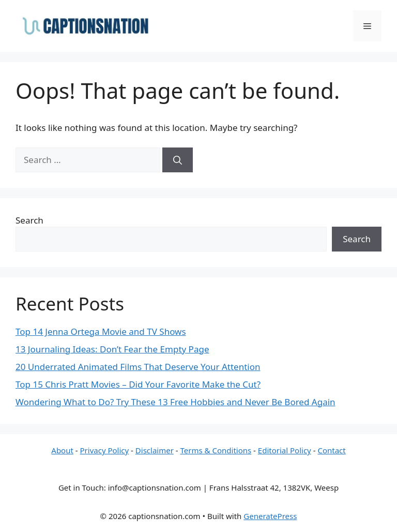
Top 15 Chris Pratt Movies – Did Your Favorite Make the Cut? (138, 384)
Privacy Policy (105, 450)
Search (29, 220)
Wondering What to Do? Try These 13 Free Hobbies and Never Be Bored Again (175, 402)
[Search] (178, 160)
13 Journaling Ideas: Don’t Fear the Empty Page (112, 349)
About (62, 450)
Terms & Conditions (216, 450)
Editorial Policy (285, 450)
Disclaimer (155, 450)
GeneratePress (270, 516)
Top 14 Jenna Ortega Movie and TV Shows (101, 331)
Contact (331, 450)
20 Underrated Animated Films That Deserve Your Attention (138, 367)
